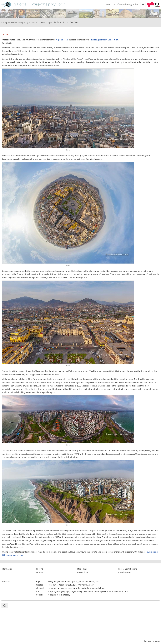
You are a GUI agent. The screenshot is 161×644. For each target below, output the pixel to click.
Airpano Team (62, 40)
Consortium (83, 572)
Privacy (147, 641)
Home (34, 4)
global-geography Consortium (105, 40)
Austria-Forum (125, 572)
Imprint (39, 569)
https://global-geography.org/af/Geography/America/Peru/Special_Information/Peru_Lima (88, 591)
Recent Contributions (128, 569)
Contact (40, 572)
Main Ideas (82, 569)
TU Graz (153, 4)
